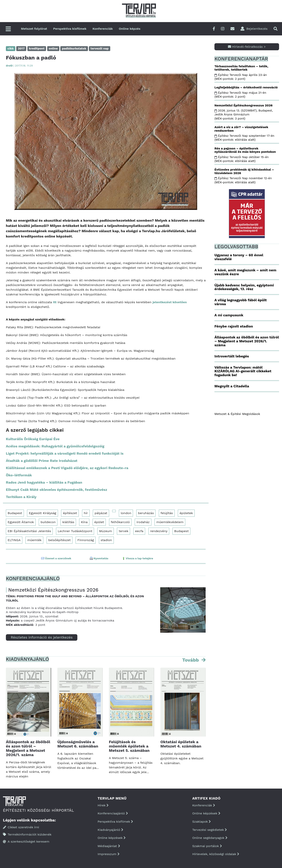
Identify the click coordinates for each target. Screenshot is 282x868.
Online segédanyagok (210, 838)
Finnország (86, 540)
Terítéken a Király (21, 497)
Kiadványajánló (110, 830)
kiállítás (68, 522)
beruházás (146, 513)
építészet (70, 513)
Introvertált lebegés (232, 356)
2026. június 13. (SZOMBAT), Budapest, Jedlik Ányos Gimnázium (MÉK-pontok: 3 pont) (244, 115)
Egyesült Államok (21, 522)
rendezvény (159, 531)
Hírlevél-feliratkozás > (247, 47)
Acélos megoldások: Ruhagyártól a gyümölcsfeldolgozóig (55, 446)
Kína (84, 522)
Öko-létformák (19, 475)
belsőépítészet (60, 540)
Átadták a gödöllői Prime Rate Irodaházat (42, 461)
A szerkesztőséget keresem (26, 841)
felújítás (167, 513)
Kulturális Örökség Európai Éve (33, 439)
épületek (186, 513)
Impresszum (108, 854)
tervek (123, 531)
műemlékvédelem (170, 522)
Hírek (103, 805)
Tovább (191, 660)
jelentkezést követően (170, 302)
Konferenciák (103, 29)
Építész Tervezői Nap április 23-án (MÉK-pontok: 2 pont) (241, 77)
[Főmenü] (8, 29)
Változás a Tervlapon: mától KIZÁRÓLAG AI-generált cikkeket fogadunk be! (243, 371)
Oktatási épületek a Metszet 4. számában (181, 744)
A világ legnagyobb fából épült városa (241, 302)
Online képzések (112, 838)
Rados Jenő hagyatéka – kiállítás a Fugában (44, 482)
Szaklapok (202, 822)
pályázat (101, 513)
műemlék (34, 540)
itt (55, 302)
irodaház (143, 522)
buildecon (48, 522)
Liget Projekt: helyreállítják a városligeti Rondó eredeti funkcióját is (65, 453)
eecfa (139, 531)
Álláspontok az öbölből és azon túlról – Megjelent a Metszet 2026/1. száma (28, 748)
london (126, 513)
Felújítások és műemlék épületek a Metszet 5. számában (129, 746)
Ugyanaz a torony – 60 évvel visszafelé (239, 257)
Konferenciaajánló (113, 813)
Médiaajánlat (109, 846)
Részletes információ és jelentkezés (42, 637)
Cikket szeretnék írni (21, 827)
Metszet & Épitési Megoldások (237, 414)
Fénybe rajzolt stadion (234, 326)
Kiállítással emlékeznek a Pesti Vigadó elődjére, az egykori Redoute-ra (67, 468)
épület (99, 522)
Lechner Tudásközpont (75, 531)
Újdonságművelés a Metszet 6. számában (78, 744)
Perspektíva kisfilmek (70, 29)
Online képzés (130, 29)
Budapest (15, 513)
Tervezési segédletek (210, 830)
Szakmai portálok (207, 846)
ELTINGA (14, 540)
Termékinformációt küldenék (27, 834)
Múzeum (106, 531)
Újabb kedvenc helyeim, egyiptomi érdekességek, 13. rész (244, 287)
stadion (106, 540)
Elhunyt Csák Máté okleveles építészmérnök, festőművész (56, 490)
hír (86, 513)
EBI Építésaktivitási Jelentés (29, 531)
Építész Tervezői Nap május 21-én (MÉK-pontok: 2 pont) (240, 95)
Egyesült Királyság (42, 513)
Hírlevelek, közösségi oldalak (216, 854)
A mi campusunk (229, 315)
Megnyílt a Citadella (232, 386)
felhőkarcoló (120, 522)
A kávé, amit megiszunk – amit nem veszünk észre (245, 272)
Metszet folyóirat (34, 29)
